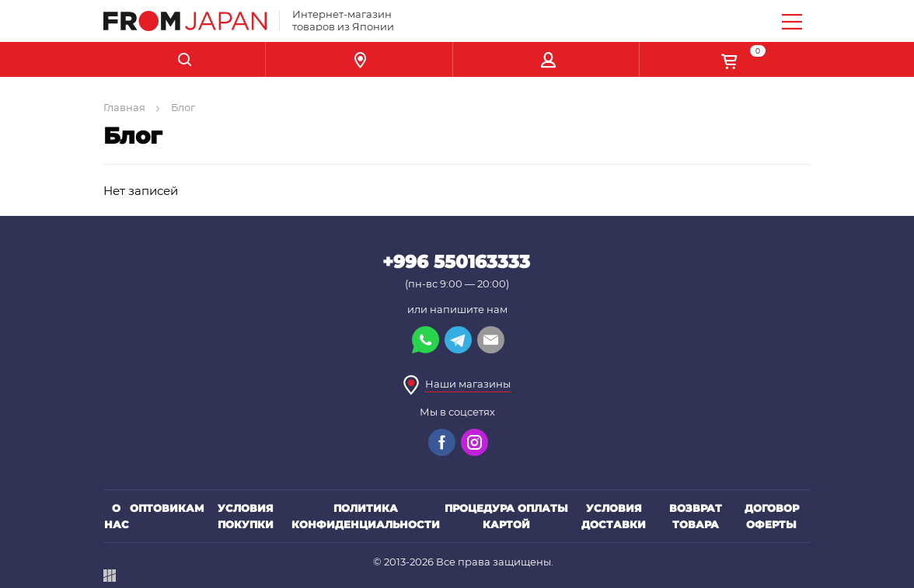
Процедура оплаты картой (506, 516)
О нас (117, 516)
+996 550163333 (456, 262)
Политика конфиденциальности (366, 516)
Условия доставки (614, 516)
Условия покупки (246, 516)
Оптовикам (167, 508)
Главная (124, 107)
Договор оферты (772, 516)
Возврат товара (696, 516)
